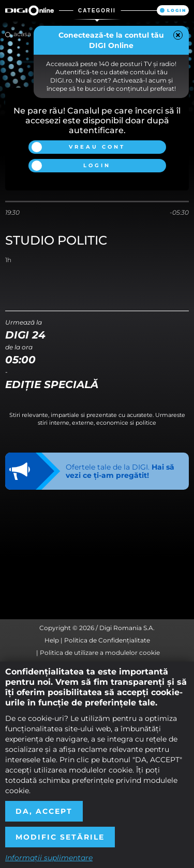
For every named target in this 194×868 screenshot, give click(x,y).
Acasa (22, 34)
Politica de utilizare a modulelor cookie (100, 653)
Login (177, 10)
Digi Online (29, 10)
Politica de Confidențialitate (107, 640)
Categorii (97, 11)
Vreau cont (97, 147)
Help (52, 640)
